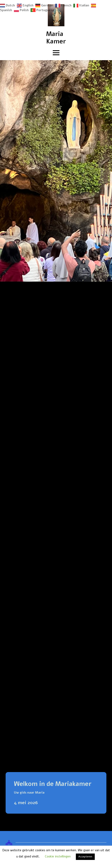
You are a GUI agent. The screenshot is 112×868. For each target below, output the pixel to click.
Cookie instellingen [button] (58, 856)
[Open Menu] (56, 53)
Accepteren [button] (85, 857)
